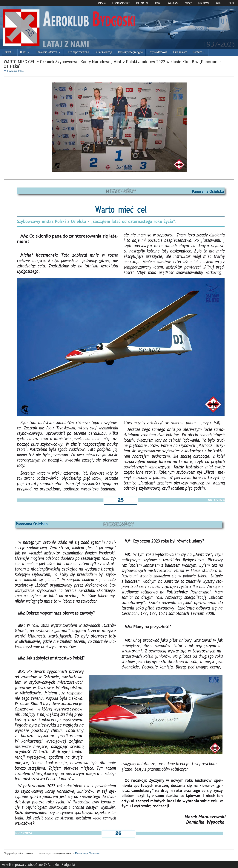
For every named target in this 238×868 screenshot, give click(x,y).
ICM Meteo (204, 3)
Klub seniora (180, 52)
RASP (158, 3)
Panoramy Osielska (87, 853)
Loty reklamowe (158, 52)
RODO (231, 3)
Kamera (102, 3)
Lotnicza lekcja (103, 52)
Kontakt (197, 52)
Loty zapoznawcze (78, 52)
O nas (23, 52)
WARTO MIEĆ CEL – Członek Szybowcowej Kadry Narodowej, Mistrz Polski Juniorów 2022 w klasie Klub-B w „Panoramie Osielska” (112, 64)
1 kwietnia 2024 (15, 71)
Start (8, 52)
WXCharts (173, 3)
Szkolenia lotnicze (47, 52)
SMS (219, 3)
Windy (188, 3)
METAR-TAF (142, 3)
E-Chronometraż (121, 3)
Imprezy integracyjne (130, 52)
